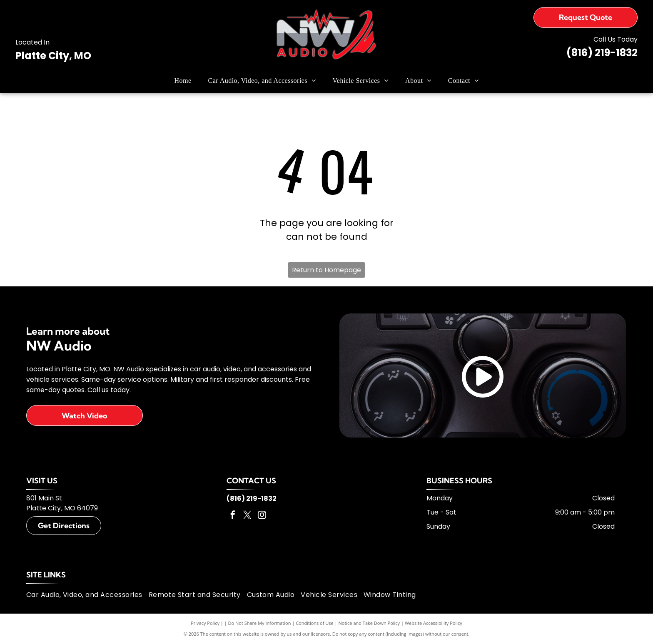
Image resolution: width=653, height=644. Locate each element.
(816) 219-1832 (602, 53)
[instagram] (262, 516)
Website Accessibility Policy (434, 623)
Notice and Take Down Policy (369, 623)
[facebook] (233, 516)
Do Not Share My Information (260, 623)
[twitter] (247, 516)
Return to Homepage (326, 270)
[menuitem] (183, 81)
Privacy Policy (205, 623)
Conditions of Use (315, 623)
